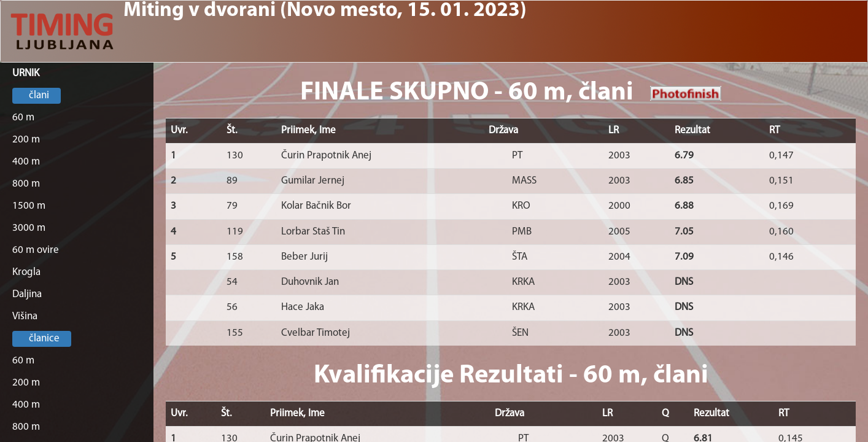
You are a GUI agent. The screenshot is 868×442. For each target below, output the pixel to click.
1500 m (29, 206)
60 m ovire (36, 250)
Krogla (26, 272)
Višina (25, 316)
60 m (23, 118)
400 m (26, 162)
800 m (26, 184)
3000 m (29, 228)
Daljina (27, 294)
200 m (26, 140)
